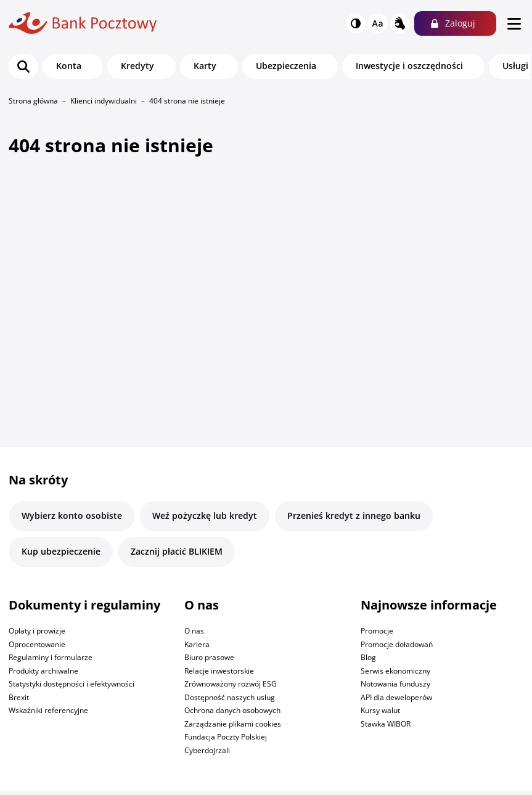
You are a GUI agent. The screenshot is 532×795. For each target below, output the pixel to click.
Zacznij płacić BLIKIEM (177, 551)
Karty (205, 66)
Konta (69, 66)
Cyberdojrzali (207, 750)
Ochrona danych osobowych (232, 710)
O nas (194, 631)
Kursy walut (380, 710)
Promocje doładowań (397, 644)
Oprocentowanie (37, 644)
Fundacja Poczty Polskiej (226, 737)
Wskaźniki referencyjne (48, 710)
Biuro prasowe (209, 657)
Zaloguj (460, 23)
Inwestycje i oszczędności (409, 66)
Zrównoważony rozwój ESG (231, 684)
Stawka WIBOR (386, 724)
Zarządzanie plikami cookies (233, 724)
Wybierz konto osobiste (72, 516)
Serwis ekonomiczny (395, 671)
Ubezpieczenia (286, 66)
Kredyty (137, 66)
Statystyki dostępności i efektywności (72, 684)
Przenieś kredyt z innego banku (354, 516)
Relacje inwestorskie (219, 671)
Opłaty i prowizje (37, 631)
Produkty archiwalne (43, 671)
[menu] (514, 23)
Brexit (19, 697)
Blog (368, 657)
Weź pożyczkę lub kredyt (205, 516)
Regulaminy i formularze (51, 657)
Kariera (197, 644)
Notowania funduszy (395, 684)
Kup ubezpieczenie (61, 551)
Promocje (377, 631)
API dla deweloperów (396, 697)
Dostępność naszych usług (230, 697)
